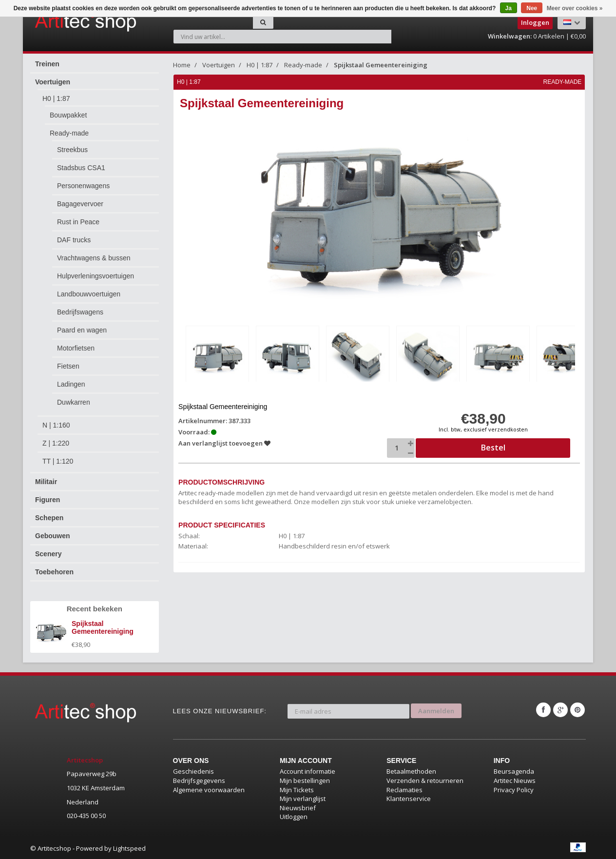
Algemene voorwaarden (209, 790)
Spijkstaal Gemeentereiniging (381, 65)
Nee (532, 8)
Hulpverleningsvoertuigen (96, 276)
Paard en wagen (82, 330)
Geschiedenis (193, 771)
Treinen (47, 64)
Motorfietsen (76, 348)
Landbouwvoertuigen (89, 294)
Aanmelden (436, 710)
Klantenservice (409, 799)
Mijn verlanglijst (303, 799)
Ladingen (71, 384)
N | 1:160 (56, 425)
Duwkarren (74, 402)
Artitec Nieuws (515, 781)
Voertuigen (53, 82)
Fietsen (68, 366)
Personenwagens (83, 186)
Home (182, 65)
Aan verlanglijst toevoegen (225, 443)
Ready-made (69, 133)
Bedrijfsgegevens (199, 781)
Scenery (48, 554)
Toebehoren (54, 572)
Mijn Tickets (297, 790)
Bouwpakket (68, 115)
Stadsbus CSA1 (81, 168)
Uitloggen (294, 817)
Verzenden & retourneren (425, 781)
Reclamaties (404, 790)
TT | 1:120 (58, 461)
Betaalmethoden (411, 771)
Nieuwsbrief (298, 808)
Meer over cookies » (575, 8)
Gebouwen (53, 536)
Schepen (49, 518)
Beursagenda (514, 771)
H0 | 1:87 (56, 98)
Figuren (48, 500)
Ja (509, 8)
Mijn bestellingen (305, 781)
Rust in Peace (78, 222)
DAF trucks (74, 240)
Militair (46, 482)
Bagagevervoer (80, 204)
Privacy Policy (514, 790)
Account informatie (308, 771)
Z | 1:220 (56, 443)
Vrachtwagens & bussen (94, 258)
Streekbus (72, 150)
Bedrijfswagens (80, 312)
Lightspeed (129, 848)
